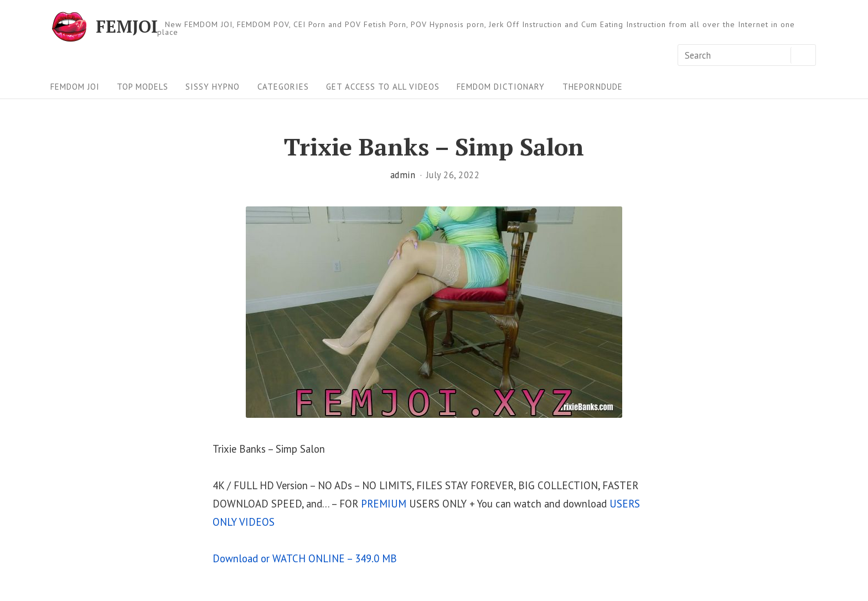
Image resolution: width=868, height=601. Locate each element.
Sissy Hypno (213, 87)
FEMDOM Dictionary (501, 87)
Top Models (143, 87)
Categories (283, 87)
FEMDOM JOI (75, 87)
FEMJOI (127, 27)
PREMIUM (384, 504)
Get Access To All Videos (383, 87)
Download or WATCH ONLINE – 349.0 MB (305, 558)
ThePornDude (593, 87)
